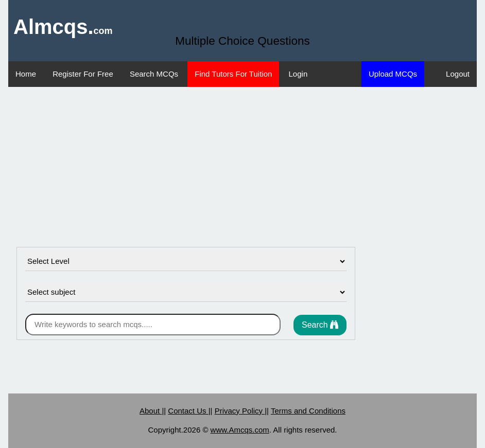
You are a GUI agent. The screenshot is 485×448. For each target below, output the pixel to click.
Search (320, 325)
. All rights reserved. (303, 430)
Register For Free (83, 74)
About (151, 411)
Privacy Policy (240, 411)
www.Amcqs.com (240, 430)
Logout (458, 74)
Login (298, 74)
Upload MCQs (393, 74)
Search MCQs (154, 74)
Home (26, 74)
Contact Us (188, 411)
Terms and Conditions (308, 411)
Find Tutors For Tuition (233, 74)
